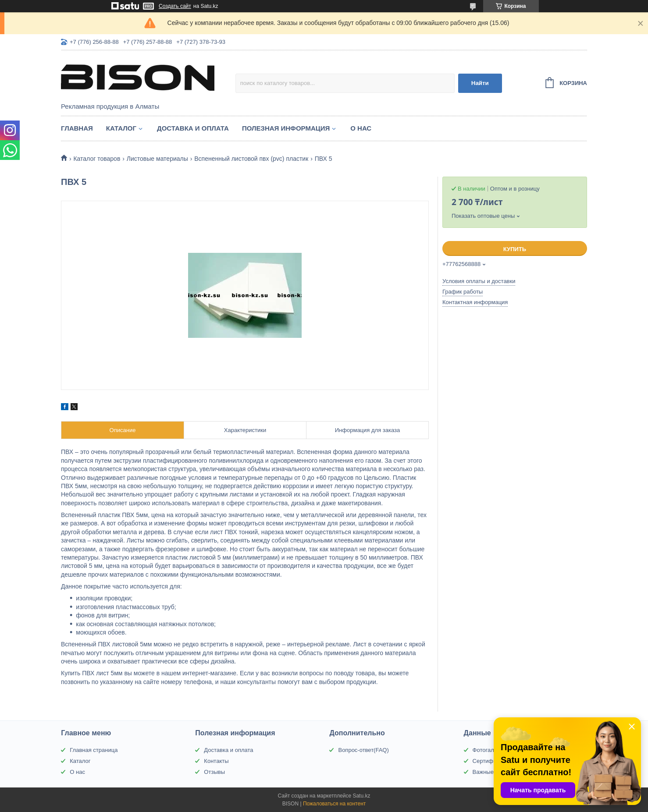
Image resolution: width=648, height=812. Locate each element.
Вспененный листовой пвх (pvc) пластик (251, 159)
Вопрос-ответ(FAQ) (363, 750)
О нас (361, 128)
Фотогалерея (490, 750)
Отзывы (214, 772)
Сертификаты (491, 761)
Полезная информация (286, 128)
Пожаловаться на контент (334, 804)
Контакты (216, 761)
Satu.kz (361, 796)
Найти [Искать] (480, 83)
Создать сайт (175, 6)
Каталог (121, 128)
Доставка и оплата (193, 128)
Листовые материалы (157, 159)
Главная (77, 128)
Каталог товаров (97, 159)
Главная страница (94, 750)
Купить (515, 249)
